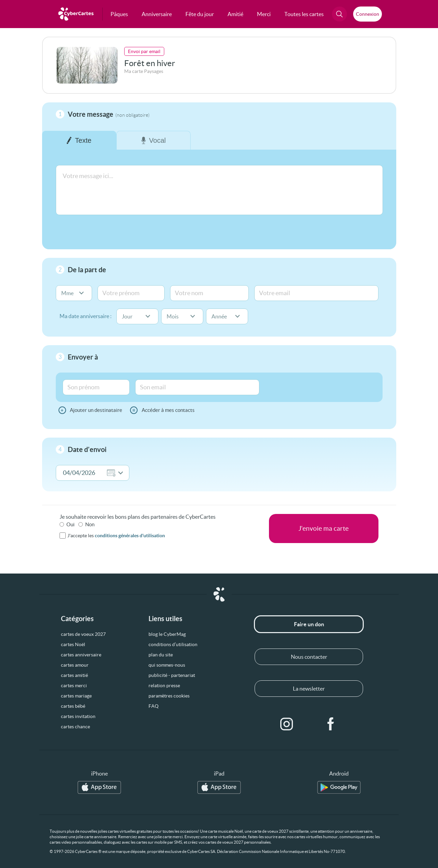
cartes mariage (76, 696)
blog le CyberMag (167, 634)
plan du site (161, 655)
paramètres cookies (169, 696)
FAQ (153, 706)
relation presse (164, 685)
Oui (70, 524)
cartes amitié (74, 675)
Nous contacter (309, 657)
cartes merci (74, 685)
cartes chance (75, 727)
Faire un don (309, 624)
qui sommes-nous (167, 665)
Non (90, 524)
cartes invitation (78, 716)
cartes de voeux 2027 (83, 634)
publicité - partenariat (172, 675)
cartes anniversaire (81, 655)
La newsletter (309, 689)
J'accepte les (116, 536)
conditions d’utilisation (173, 644)
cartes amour (75, 665)
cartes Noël (73, 644)
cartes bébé (73, 706)
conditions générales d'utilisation (130, 536)
